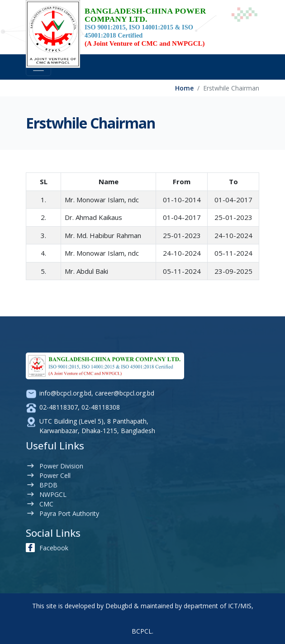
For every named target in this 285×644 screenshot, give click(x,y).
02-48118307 (59, 407)
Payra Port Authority (69, 513)
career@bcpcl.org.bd (125, 393)
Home (184, 88)
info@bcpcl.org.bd (65, 393)
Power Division (61, 466)
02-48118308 (101, 407)
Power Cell (55, 475)
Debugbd (119, 606)
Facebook (54, 548)
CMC (46, 504)
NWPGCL (53, 494)
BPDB (48, 485)
